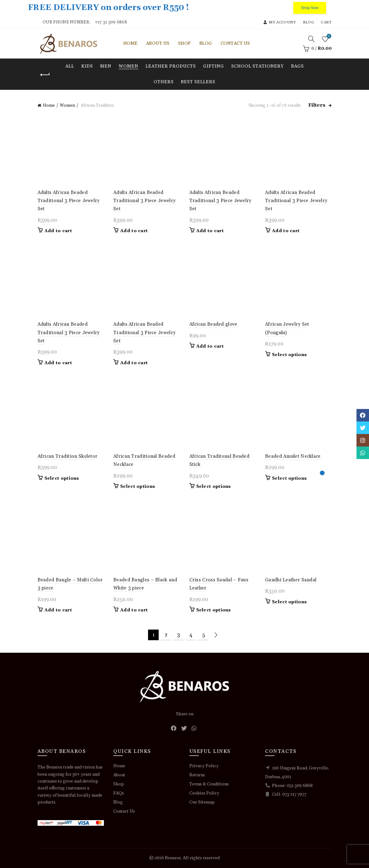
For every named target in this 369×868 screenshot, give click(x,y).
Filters (317, 105)
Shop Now (310, 8)
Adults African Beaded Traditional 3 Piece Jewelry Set (69, 201)
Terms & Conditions (209, 784)
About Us (158, 43)
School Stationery (258, 66)
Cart (326, 22)
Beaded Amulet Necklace (293, 456)
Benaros (173, 858)
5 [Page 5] (204, 635)
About (119, 775)
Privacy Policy (204, 766)
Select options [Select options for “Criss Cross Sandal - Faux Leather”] (214, 610)
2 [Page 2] (166, 635)
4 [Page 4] (191, 635)
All (70, 66)
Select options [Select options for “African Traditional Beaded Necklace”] (138, 487)
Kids (87, 66)
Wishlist (328, 36)
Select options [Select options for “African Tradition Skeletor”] (62, 478)
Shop (184, 43)
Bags (297, 66)
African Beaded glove (213, 324)
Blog (308, 22)
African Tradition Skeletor (68, 456)
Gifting (214, 66)
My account (279, 22)
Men (106, 66)
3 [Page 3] (179, 635)
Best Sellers (198, 82)
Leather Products (171, 66)
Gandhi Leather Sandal (291, 580)
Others (164, 82)
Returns (197, 775)
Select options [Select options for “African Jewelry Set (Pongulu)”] (289, 355)
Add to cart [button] (58, 231)
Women (128, 66)
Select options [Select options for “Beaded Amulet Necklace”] (289, 478)
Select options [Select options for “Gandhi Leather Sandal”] (289, 602)
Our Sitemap (202, 802)
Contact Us (235, 43)
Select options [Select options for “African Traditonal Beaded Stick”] (214, 487)
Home (131, 43)
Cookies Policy (204, 793)
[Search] (311, 39)
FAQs (119, 793)
